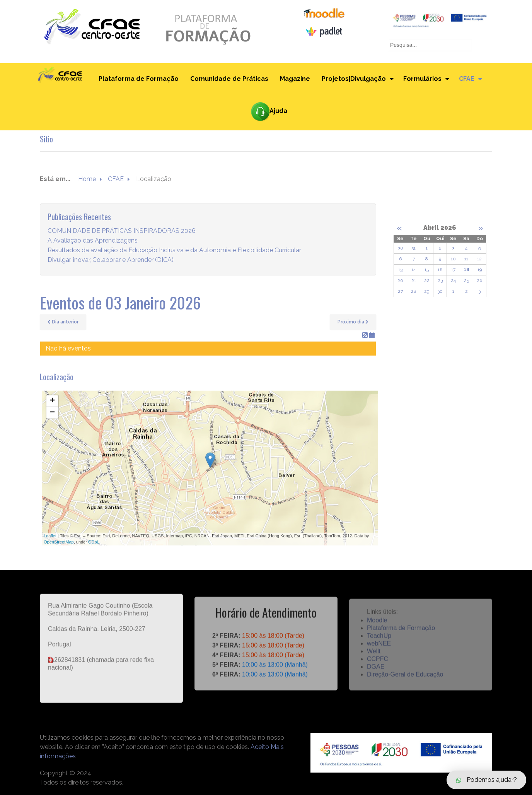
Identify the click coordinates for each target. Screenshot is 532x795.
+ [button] (52, 408)
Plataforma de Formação (139, 79)
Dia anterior (63, 322)
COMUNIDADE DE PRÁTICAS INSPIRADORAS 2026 (122, 231)
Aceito (260, 747)
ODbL (94, 549)
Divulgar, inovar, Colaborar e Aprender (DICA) (111, 260)
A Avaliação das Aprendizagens (93, 241)
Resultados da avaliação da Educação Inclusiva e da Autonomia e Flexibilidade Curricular (174, 250)
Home (87, 179)
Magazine (295, 79)
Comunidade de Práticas (229, 79)
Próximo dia (353, 322)
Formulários (422, 79)
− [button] (52, 420)
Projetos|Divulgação (354, 79)
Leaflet (50, 543)
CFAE (467, 79)
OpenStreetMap (59, 549)
